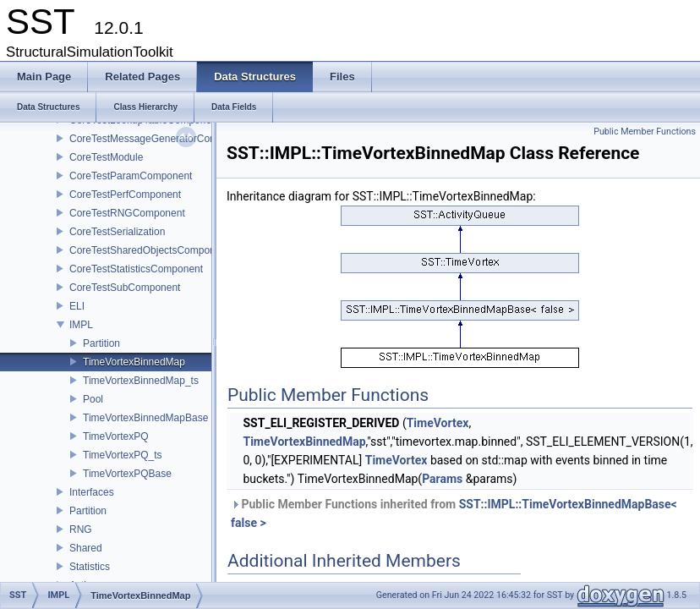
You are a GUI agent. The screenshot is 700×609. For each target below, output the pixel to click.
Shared (86, 548)
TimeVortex (438, 423)
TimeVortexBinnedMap (134, 362)
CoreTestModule (106, 157)
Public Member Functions (645, 132)
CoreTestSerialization (117, 232)
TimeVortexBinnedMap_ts (141, 381)
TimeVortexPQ (116, 436)
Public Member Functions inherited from (454, 513)
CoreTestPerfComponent (125, 195)
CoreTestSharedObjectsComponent (149, 250)
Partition (101, 343)
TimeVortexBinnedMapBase (145, 418)
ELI (77, 306)
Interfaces (92, 492)
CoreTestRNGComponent (127, 213)
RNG (81, 529)
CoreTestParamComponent (131, 176)
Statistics (90, 567)
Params (442, 479)
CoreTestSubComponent (125, 288)
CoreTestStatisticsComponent (136, 269)
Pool (93, 399)
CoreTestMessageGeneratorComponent (159, 139)
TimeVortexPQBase (127, 474)
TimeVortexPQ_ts (123, 455)
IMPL (81, 325)
